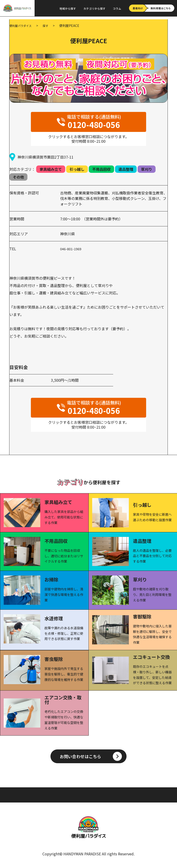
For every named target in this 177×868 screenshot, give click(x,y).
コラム (117, 9)
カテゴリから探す (94, 9)
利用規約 (93, 795)
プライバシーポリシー (121, 795)
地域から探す (68, 9)
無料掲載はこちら (100, 798)
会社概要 (148, 795)
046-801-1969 (72, 248)
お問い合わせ (73, 798)
